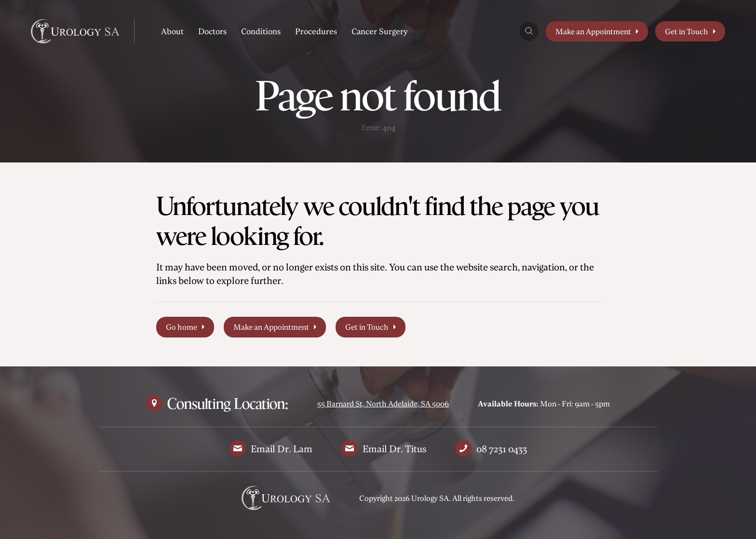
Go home (182, 327)
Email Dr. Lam (282, 449)
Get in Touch (687, 31)
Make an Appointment (593, 31)
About (172, 31)
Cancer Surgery (380, 31)
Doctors (212, 31)
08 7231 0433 (502, 449)
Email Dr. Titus (394, 449)
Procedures (316, 31)
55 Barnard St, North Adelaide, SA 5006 (383, 404)
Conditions (261, 31)
